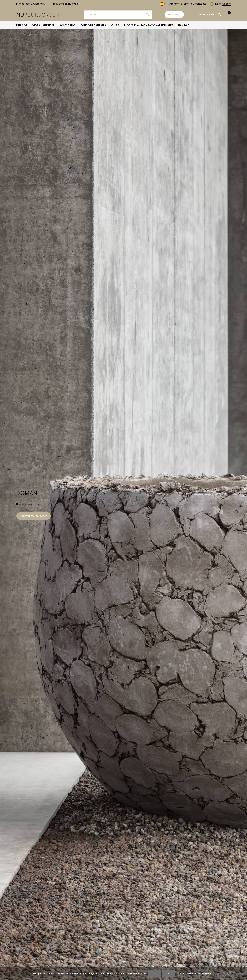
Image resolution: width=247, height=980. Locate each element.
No (169, 974)
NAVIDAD (184, 25)
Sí (154, 974)
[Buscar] (118, 15)
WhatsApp (174, 15)
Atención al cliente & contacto (188, 4)
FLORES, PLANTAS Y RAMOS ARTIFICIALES (149, 25)
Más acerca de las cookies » (195, 974)
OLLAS (115, 25)
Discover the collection (34, 516)
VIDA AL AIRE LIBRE (43, 25)
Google (226, 4)
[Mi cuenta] (206, 15)
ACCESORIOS (67, 25)
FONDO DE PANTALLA (93, 25)
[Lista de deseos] (220, 15)
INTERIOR (22, 25)
